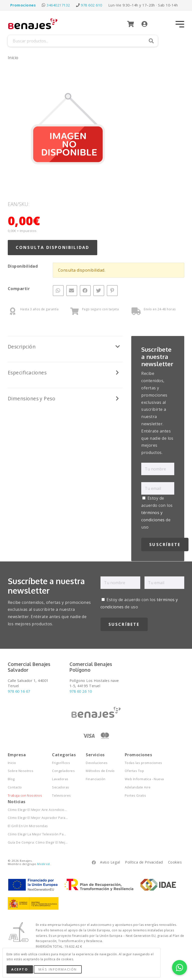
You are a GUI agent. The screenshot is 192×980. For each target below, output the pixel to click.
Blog (11, 779)
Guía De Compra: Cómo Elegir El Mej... (38, 842)
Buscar (151, 41)
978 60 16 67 (19, 691)
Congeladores (63, 771)
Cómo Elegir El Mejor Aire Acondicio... (37, 810)
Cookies (175, 862)
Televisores (61, 796)
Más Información (58, 969)
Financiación (96, 779)
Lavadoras (60, 779)
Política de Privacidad (144, 862)
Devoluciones (97, 763)
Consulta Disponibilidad (53, 247)
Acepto (20, 969)
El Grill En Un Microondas (28, 826)
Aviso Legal (110, 862)
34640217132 (58, 5)
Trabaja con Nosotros (25, 796)
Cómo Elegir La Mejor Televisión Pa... (37, 834)
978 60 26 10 (81, 691)
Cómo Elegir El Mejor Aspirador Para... (38, 818)
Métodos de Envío (100, 771)
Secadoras (60, 787)
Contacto (15, 787)
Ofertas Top (134, 771)
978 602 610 (91, 5)
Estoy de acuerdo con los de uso (157, 512)
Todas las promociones (143, 763)
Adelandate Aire (138, 787)
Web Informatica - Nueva (144, 779)
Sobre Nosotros (21, 771)
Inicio (13, 58)
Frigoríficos (61, 763)
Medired (43, 864)
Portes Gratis (135, 796)
